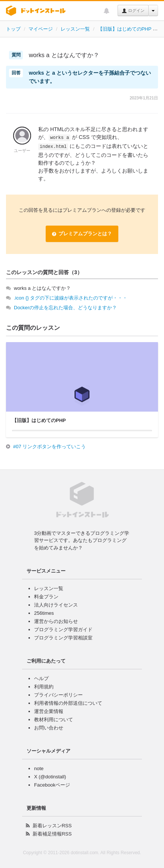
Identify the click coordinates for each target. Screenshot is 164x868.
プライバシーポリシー (58, 695)
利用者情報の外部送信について (68, 703)
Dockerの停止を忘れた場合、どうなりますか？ (65, 308)
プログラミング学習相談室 (63, 638)
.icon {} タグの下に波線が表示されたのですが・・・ (71, 298)
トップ (13, 29)
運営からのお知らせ (56, 621)
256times (44, 613)
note (39, 768)
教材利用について (54, 720)
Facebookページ (52, 785)
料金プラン (46, 597)
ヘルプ (41, 678)
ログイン (133, 11)
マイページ (41, 29)
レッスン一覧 (75, 29)
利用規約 (44, 687)
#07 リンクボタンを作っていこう (49, 447)
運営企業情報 (49, 711)
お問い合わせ (49, 728)
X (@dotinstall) (50, 777)
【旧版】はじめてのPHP (125, 29)
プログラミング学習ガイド (63, 630)
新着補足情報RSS (52, 834)
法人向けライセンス (56, 605)
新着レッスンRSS (52, 826)
